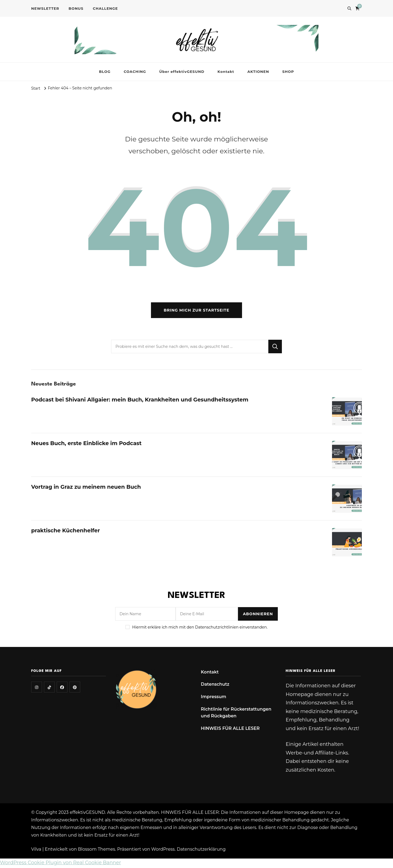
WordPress (163, 850)
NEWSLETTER (45, 8)
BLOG (105, 72)
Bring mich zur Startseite (196, 311)
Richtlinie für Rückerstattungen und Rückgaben (236, 713)
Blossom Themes (97, 850)
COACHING (135, 72)
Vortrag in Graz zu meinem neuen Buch (87, 488)
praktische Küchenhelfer (66, 531)
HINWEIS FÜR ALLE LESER (230, 729)
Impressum (214, 697)
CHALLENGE (105, 8)
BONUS (76, 8)
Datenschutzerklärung (201, 850)
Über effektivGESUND (182, 72)
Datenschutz (215, 685)
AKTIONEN (258, 72)
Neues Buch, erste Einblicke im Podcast (87, 444)
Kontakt (226, 72)
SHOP (288, 72)
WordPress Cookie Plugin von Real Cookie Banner (60, 864)
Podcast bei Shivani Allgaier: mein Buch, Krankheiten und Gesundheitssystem (142, 400)
